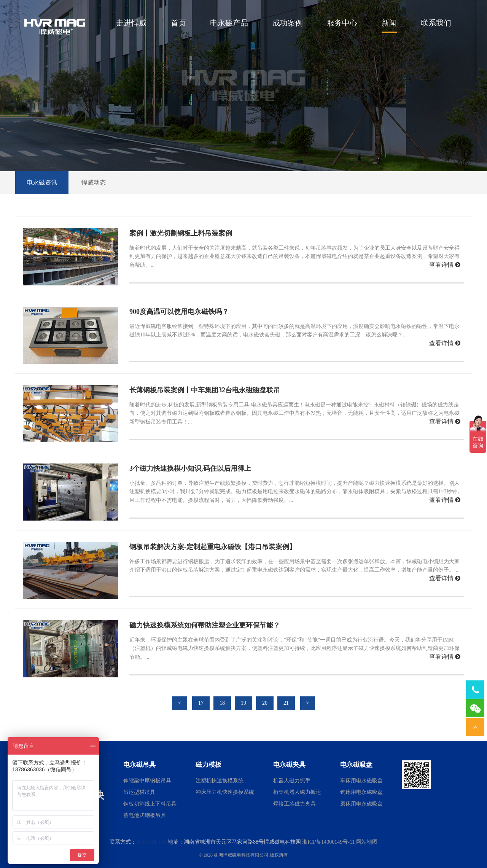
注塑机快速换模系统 (220, 781)
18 (222, 703)
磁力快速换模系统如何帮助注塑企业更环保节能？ (205, 625)
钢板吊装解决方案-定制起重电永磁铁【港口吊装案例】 (213, 547)
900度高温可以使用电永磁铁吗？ (179, 312)
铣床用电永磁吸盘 (361, 792)
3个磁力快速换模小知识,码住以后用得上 (190, 468)
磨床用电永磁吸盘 (361, 804)
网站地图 (367, 842)
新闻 (389, 23)
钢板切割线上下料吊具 (150, 804)
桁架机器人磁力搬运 (297, 792)
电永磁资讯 (42, 182)
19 (243, 703)
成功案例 (288, 23)
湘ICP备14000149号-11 (328, 842)
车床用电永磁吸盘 (361, 781)
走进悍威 (131, 23)
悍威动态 (94, 182)
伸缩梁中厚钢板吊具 (147, 781)
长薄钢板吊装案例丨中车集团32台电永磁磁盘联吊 (205, 390)
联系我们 (436, 23)
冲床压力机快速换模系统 (225, 792)
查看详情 (445, 265)
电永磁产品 (229, 23)
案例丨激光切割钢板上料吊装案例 (181, 233)
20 (265, 703)
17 (201, 703)
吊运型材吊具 (139, 792)
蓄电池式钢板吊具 (145, 815)
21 (286, 703)
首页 (178, 23)
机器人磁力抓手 (292, 781)
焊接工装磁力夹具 (294, 804)
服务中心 (342, 23)
